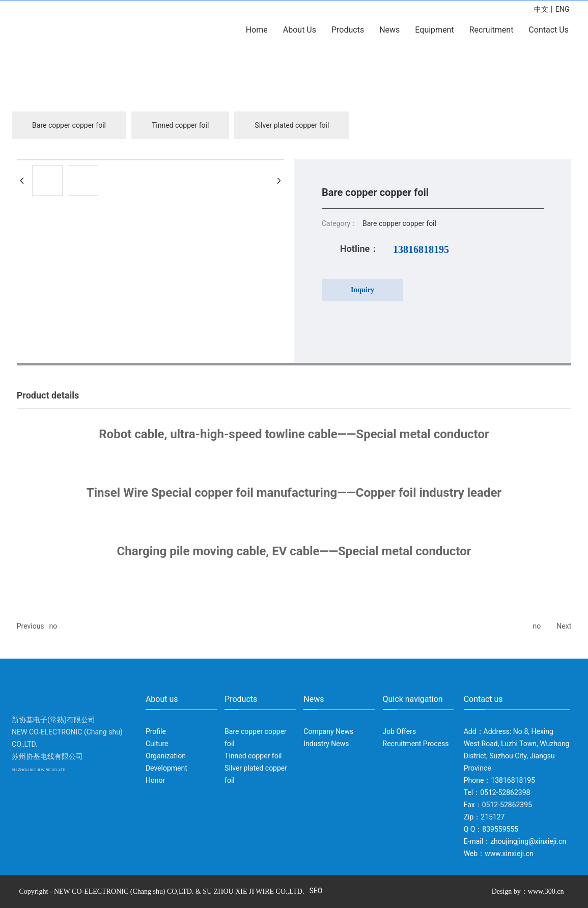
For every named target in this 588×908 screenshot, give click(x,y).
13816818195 (421, 249)
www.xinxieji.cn (509, 854)
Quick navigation (413, 699)
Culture (157, 744)
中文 (541, 9)
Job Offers (400, 731)
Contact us (483, 699)
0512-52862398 (505, 792)
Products (241, 699)
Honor (155, 780)
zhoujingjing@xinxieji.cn (528, 841)
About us (162, 699)
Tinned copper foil (180, 125)
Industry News (326, 744)
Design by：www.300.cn (528, 891)
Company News (328, 731)
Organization (166, 756)
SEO (316, 891)
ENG (562, 9)
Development (166, 768)
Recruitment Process (416, 744)
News (314, 699)
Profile (156, 731)
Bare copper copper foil (69, 125)
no (53, 626)
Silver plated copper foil (292, 125)
